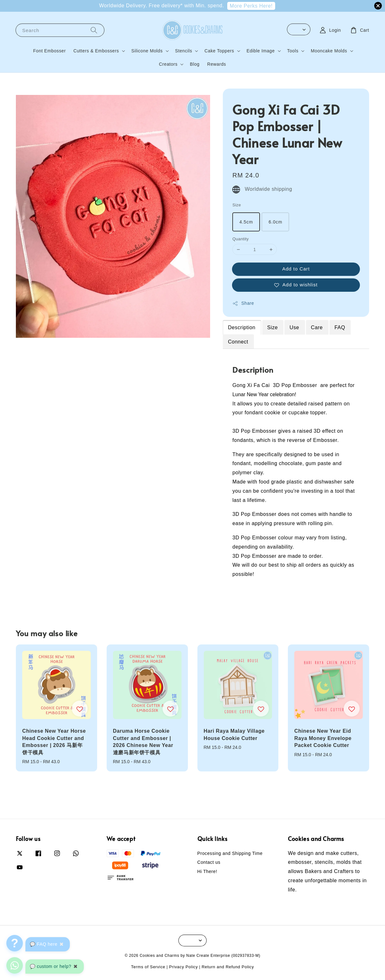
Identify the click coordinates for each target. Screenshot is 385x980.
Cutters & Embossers (96, 51)
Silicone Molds (147, 51)
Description (242, 327)
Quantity (241, 239)
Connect (238, 342)
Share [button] (243, 303)
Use (294, 327)
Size (237, 205)
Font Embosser (49, 51)
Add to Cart (296, 269)
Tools (293, 51)
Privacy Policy (184, 967)
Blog (195, 64)
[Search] (94, 30)
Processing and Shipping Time (230, 853)
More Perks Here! (251, 6)
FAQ (340, 327)
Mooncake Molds (329, 51)
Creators (168, 64)
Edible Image (261, 51)
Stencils (184, 51)
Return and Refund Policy (228, 967)
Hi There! (207, 871)
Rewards (217, 64)
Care (317, 327)
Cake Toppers (219, 51)
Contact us (209, 862)
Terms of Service (148, 967)
